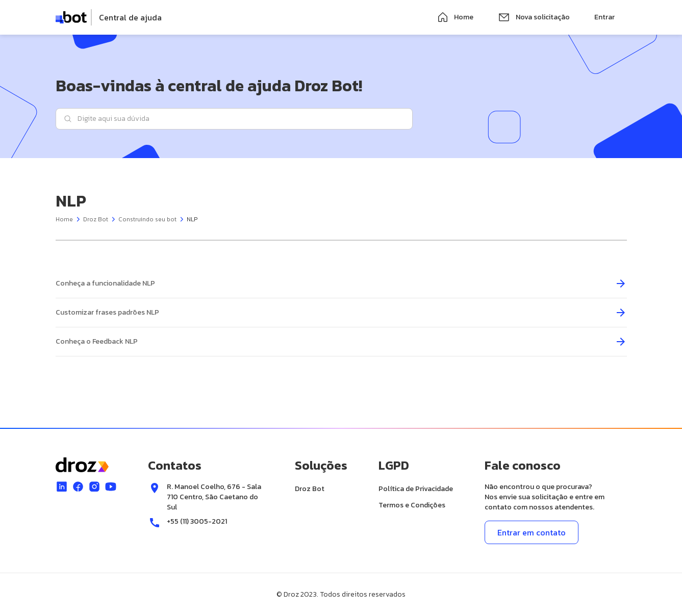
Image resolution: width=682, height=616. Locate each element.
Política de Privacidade (416, 489)
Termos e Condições (412, 505)
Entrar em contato (532, 532)
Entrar (604, 17)
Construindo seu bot (147, 219)
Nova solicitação (534, 17)
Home (455, 17)
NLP (192, 219)
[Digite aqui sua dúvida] (234, 119)
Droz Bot (96, 219)
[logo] (109, 17)
